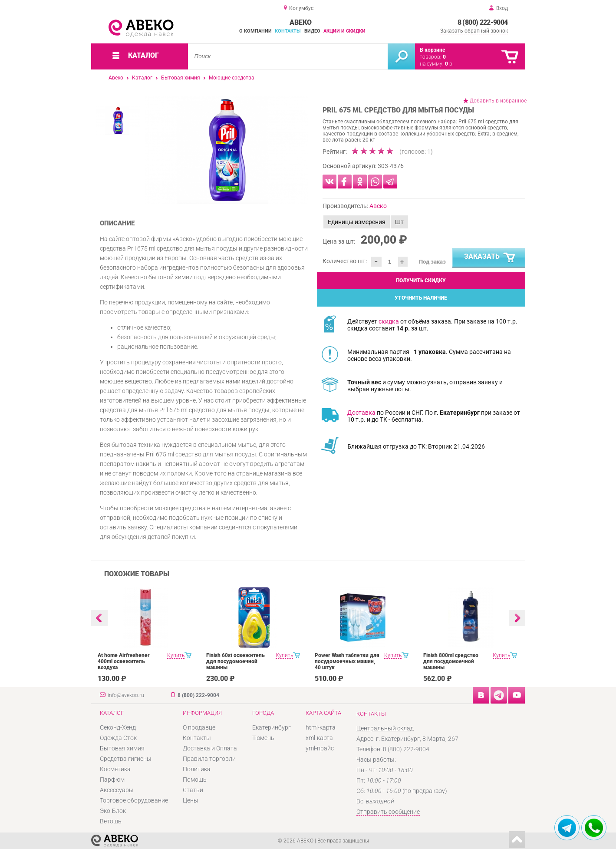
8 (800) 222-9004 (483, 22)
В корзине (432, 50)
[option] (227, 150)
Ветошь (111, 821)
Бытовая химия (181, 78)
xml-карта (319, 738)
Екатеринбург (272, 727)
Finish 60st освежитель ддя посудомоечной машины (236, 661)
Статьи (193, 790)
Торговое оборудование (134, 800)
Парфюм (112, 780)
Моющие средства (232, 78)
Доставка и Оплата (210, 748)
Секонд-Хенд (118, 727)
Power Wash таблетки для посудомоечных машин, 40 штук (347, 661)
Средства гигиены (126, 759)
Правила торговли (209, 759)
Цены (191, 800)
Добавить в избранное (498, 101)
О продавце (199, 727)
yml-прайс (320, 748)
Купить (176, 655)
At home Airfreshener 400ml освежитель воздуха (124, 661)
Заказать (490, 258)
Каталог (142, 78)
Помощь (195, 780)
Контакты (288, 31)
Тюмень (263, 738)
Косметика (115, 769)
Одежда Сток (118, 738)
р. (449, 64)
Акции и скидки (344, 31)
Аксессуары (117, 790)
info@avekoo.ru (126, 695)
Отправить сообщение (388, 812)
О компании (255, 31)
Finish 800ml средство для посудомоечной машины (451, 661)
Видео (312, 31)
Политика (197, 769)
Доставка (361, 413)
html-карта (321, 727)
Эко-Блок (113, 811)
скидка (389, 321)
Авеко (116, 78)
